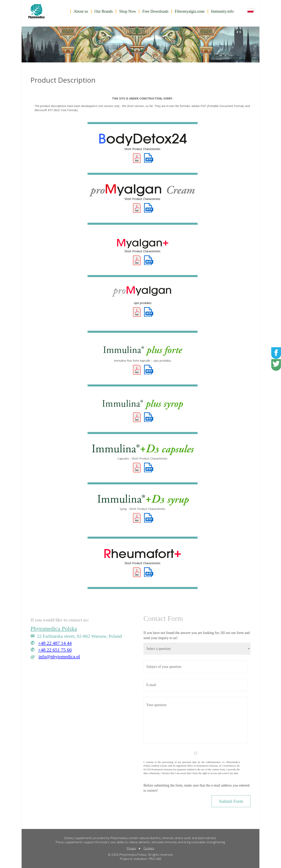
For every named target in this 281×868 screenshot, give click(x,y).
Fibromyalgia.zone (190, 11)
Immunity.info (222, 11)
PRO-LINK (155, 859)
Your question (196, 720)
